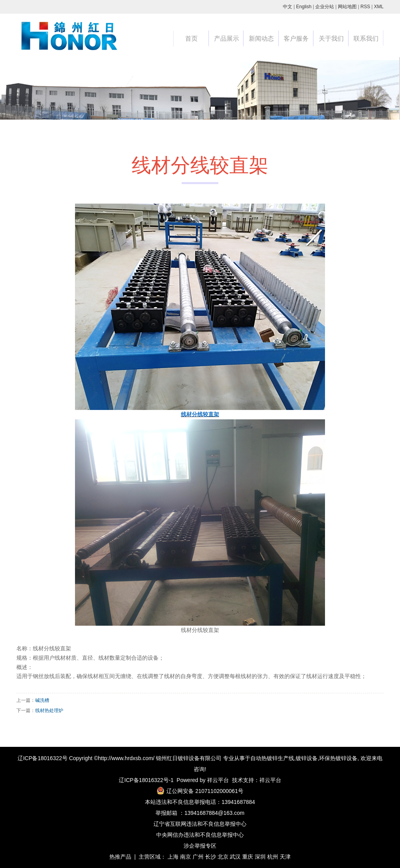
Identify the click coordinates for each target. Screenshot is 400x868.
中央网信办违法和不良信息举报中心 (200, 835)
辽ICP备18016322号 (43, 758)
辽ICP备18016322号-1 (146, 780)
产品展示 (227, 38)
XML (379, 7)
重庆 (248, 857)
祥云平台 (218, 780)
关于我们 (331, 38)
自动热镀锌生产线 (272, 758)
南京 (186, 857)
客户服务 (296, 38)
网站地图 (347, 7)
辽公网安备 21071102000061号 (205, 791)
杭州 (273, 857)
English (304, 7)
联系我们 (366, 38)
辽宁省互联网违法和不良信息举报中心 (200, 824)
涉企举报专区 (200, 846)
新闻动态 (261, 38)
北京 (223, 857)
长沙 (211, 857)
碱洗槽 (42, 700)
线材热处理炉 (49, 711)
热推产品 (120, 857)
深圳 (260, 857)
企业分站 (325, 7)
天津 (285, 857)
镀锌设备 (307, 758)
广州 (198, 857)
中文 (287, 7)
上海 (173, 857)
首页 (191, 38)
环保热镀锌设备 (338, 758)
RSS (365, 7)
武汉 (235, 857)
